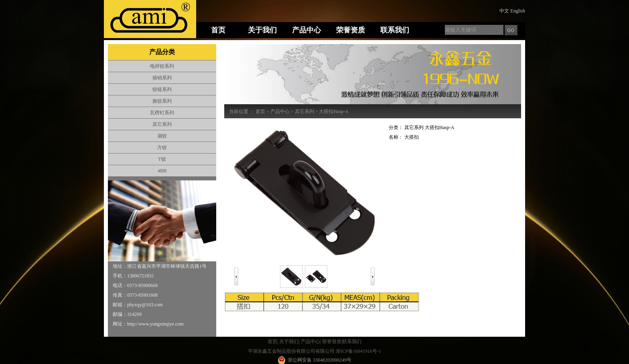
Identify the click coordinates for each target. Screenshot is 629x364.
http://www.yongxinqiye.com (155, 324)
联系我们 (352, 342)
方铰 (162, 148)
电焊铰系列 (162, 66)
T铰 (162, 159)
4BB (162, 171)
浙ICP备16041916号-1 (358, 351)
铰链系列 (162, 89)
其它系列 (162, 124)
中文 (504, 11)
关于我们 (289, 342)
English (518, 11)
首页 (260, 111)
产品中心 (280, 111)
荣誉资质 (332, 342)
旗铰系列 (162, 101)
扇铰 (162, 136)
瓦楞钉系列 (162, 113)
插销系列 (162, 78)
